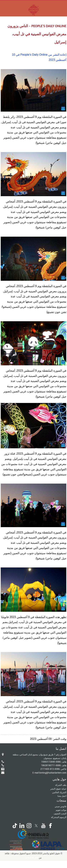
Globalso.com (32, 858)
